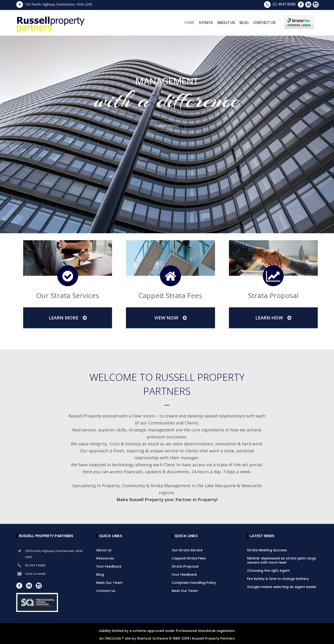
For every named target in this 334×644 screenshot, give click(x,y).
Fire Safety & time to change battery (278, 579)
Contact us (106, 591)
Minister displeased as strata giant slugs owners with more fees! (282, 560)
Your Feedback (109, 566)
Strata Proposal (185, 566)
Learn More (68, 318)
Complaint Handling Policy (194, 583)
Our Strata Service (187, 550)
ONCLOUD (113, 638)
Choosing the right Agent (268, 571)
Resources (105, 558)
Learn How (273, 318)
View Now (170, 318)
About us (104, 550)
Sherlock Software (152, 638)
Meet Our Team (109, 583)
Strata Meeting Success (267, 550)
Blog (100, 575)
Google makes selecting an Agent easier (282, 587)
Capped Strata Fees (189, 558)
